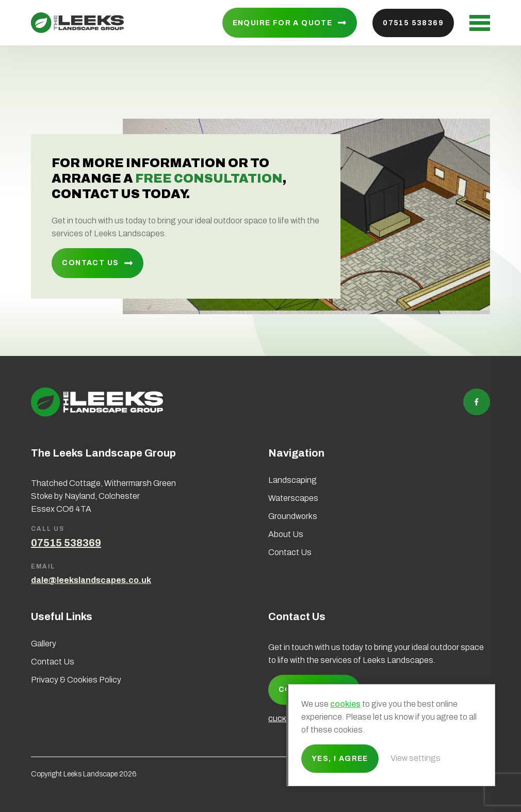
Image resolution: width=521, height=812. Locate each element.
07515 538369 (413, 23)
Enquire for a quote (283, 23)
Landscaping (292, 480)
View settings (416, 758)
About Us (286, 534)
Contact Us (90, 263)
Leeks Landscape (77, 23)
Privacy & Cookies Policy (76, 680)
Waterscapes (293, 498)
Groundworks (293, 516)
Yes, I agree (340, 759)
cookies (345, 704)
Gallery (44, 644)
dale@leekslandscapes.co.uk (91, 580)
